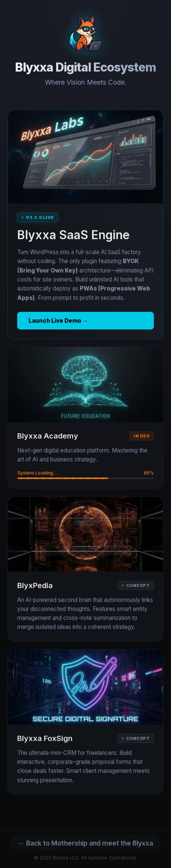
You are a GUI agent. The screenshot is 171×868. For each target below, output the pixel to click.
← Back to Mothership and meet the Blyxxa (85, 843)
